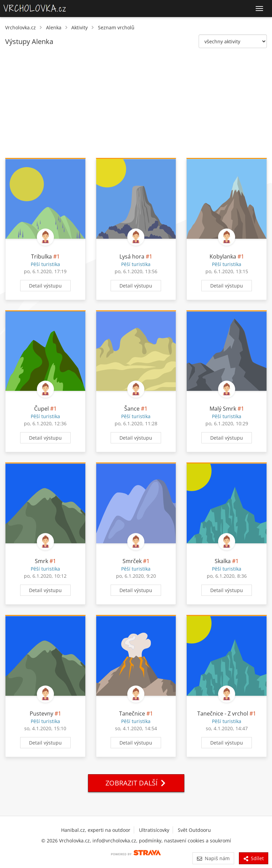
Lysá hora (132, 256)
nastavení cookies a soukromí (198, 841)
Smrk (41, 561)
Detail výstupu (45, 286)
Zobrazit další (136, 783)
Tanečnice (132, 713)
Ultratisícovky (154, 830)
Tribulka (41, 256)
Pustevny (41, 713)
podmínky (150, 841)
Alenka (54, 27)
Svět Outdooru (194, 830)
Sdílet (254, 858)
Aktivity (80, 27)
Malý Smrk (223, 409)
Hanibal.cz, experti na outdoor (96, 830)
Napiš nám (213, 858)
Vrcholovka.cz (20, 27)
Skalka (223, 561)
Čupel (41, 409)
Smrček (132, 561)
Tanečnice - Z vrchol (223, 713)
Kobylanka (223, 256)
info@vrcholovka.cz (114, 841)
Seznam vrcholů (116, 27)
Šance (132, 409)
